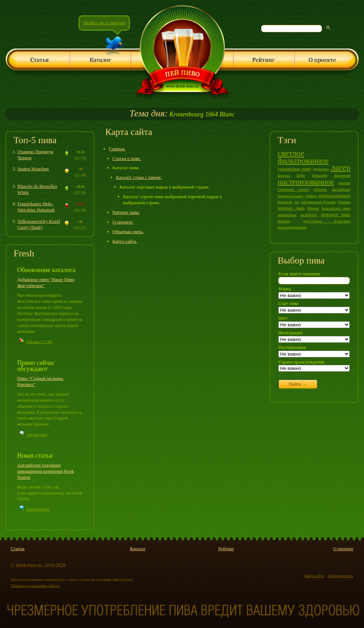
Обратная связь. (128, 232)
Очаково (344, 202)
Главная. (117, 149)
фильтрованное (303, 160)
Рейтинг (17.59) (39, 342)
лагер (341, 167)
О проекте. (123, 222)
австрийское (341, 189)
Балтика (284, 175)
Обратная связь (341, 576)
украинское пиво (294, 169)
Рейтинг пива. (126, 212)
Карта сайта (314, 576)
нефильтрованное (334, 196)
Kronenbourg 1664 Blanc (182, 114)
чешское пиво (291, 208)
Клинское (285, 202)
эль (297, 202)
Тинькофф (319, 175)
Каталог (138, 549)
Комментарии (38, 509)
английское (309, 215)
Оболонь (320, 189)
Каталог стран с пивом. (139, 177)
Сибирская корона (293, 189)
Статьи (17, 549)
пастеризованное (306, 182)
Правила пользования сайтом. (36, 586)
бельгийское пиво (336, 208)
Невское (284, 221)
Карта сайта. (125, 241)
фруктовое (321, 169)
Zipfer (301, 175)
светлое (291, 153)
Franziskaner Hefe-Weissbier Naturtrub (36, 207)
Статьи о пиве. (127, 158)
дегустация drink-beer (327, 221)
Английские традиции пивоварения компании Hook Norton (46, 471)
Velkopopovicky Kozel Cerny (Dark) (39, 224)
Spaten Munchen (33, 169)
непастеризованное (292, 227)
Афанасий (342, 175)
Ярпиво (313, 208)
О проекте (343, 549)
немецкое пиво (336, 215)
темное (311, 196)
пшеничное (287, 215)
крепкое (344, 183)
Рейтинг (226, 549)
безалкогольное (290, 196)
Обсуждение (37, 434)
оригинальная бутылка (318, 202)
